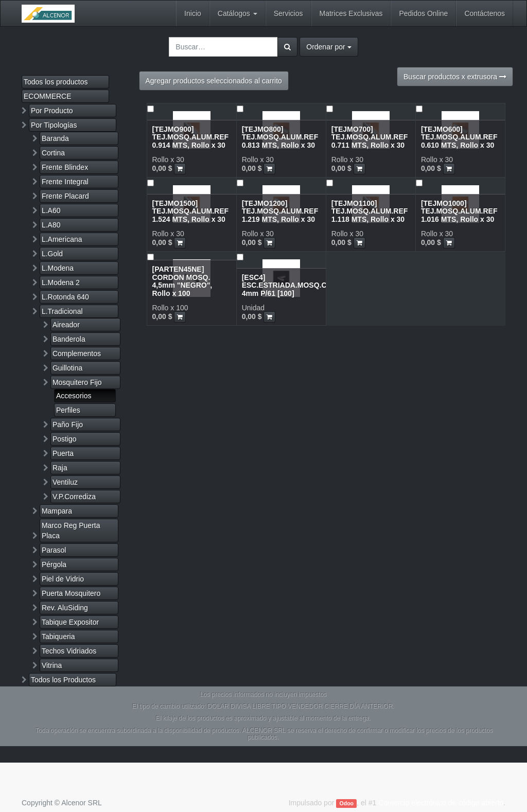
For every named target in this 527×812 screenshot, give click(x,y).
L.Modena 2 (61, 283)
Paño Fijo (68, 425)
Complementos (77, 354)
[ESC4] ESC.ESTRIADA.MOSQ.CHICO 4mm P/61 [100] (293, 285)
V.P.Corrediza (74, 497)
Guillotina (67, 368)
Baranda (55, 138)
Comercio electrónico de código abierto (441, 803)
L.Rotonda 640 (65, 297)
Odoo (347, 803)
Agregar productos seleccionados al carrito (214, 81)
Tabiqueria (58, 637)
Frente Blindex (65, 167)
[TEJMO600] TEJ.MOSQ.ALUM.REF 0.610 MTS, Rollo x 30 (459, 137)
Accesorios (74, 396)
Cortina (53, 153)
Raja (60, 468)
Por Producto (52, 111)
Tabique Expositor (70, 622)
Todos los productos (56, 82)
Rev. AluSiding (65, 608)
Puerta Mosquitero (71, 593)
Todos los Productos (63, 680)
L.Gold (52, 254)
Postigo (65, 439)
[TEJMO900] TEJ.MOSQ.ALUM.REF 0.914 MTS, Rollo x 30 (191, 137)
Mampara (57, 511)
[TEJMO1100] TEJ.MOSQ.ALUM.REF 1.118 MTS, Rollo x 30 (370, 211)
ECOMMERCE (48, 96)
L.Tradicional (62, 311)
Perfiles (68, 410)
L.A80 (51, 225)
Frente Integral (65, 182)
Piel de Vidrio (63, 579)
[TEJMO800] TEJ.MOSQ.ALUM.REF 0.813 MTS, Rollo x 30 (280, 137)
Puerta (63, 453)
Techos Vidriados (69, 651)
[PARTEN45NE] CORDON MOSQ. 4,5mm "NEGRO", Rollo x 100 (182, 281)
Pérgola (54, 564)
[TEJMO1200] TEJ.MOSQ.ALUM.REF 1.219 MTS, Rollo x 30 (280, 211)
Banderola (69, 339)
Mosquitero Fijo (77, 382)
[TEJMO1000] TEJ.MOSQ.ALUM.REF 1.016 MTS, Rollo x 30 (459, 211)
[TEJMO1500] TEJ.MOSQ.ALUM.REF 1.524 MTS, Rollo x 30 (191, 211)
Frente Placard (65, 196)
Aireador (66, 325)
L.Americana (62, 239)
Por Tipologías (54, 125)
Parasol (54, 550)
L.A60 (51, 210)
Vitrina (52, 665)
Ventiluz (65, 482)
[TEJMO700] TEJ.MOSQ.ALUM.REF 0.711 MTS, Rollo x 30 (370, 137)
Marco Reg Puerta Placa (71, 531)
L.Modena (58, 268)
